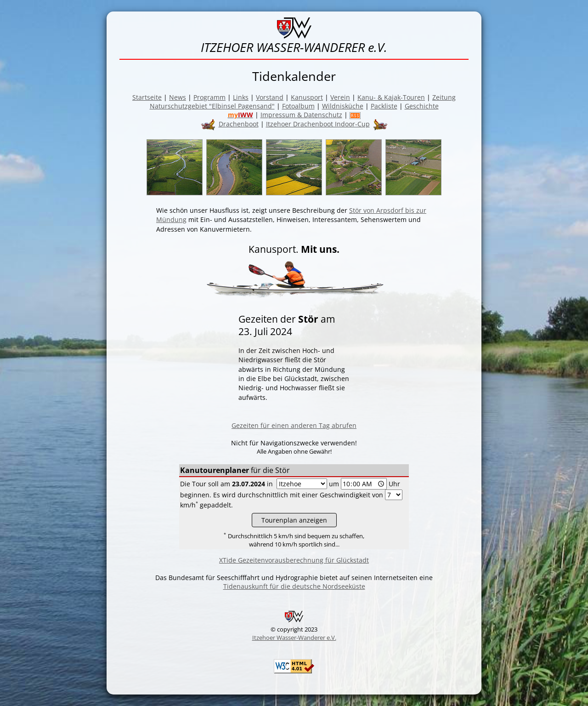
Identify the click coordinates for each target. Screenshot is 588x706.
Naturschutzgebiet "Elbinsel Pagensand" (212, 106)
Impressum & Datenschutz (301, 115)
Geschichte (422, 106)
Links (241, 97)
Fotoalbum (298, 106)
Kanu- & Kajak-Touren (391, 97)
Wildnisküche (343, 106)
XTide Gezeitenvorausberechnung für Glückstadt (294, 560)
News (178, 97)
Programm (209, 97)
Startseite (147, 97)
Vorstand (270, 97)
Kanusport (307, 97)
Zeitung (444, 97)
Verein (340, 97)
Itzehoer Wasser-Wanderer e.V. (294, 638)
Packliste (384, 106)
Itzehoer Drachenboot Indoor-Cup (318, 124)
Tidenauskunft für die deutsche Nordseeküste (294, 586)
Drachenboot (239, 124)
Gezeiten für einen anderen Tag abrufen (294, 425)
